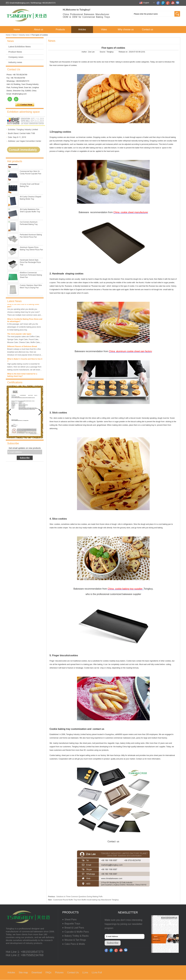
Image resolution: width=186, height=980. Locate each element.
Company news (16, 57)
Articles (82, 29)
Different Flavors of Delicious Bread (22, 347)
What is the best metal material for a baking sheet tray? (22, 376)
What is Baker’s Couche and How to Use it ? (25, 361)
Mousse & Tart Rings (75, 940)
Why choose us (126, 29)
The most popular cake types (19, 335)
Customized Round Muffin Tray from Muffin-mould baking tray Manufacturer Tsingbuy (86, 900)
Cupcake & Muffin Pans (77, 932)
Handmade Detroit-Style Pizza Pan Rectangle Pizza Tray (30, 263)
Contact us (147, 29)
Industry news (24, 35)
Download (37, 973)
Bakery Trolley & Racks (77, 936)
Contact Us (73, 973)
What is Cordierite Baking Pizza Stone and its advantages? (25, 321)
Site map (23, 973)
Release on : (124, 52)
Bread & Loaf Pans (74, 928)
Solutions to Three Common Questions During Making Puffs (79, 897)
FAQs (49, 973)
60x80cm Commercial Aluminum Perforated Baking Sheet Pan (31, 276)
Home (17, 29)
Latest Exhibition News (20, 47)
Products (60, 29)
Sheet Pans (71, 920)
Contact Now (25, 105)
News (15, 35)
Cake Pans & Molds (75, 944)
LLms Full (97, 973)
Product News (15, 52)
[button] (40, 412)
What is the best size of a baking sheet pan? (23, 306)
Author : (85, 52)
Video (104, 29)
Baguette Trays (72, 924)
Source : (103, 52)
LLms (85, 973)
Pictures (59, 973)
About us (38, 29)
